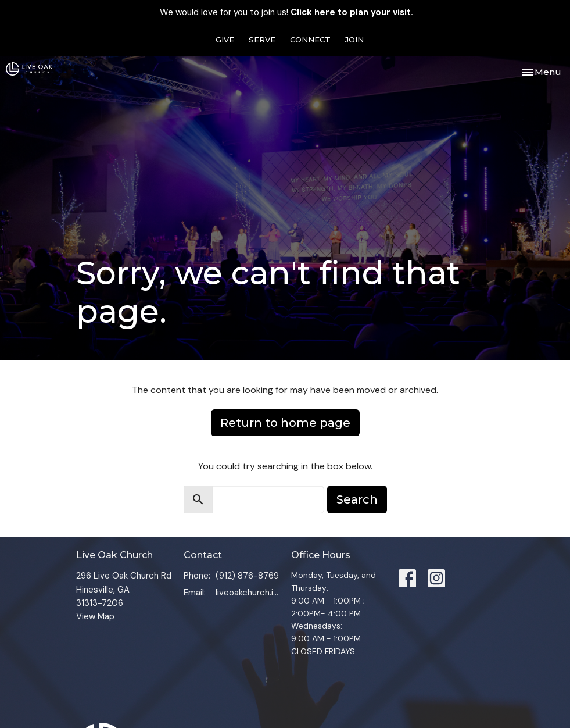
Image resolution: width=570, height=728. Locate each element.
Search (357, 499)
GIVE (225, 40)
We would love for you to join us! (286, 12)
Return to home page (285, 423)
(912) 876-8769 (247, 576)
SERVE (262, 40)
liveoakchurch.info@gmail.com (248, 593)
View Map (95, 616)
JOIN (354, 40)
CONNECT (310, 40)
